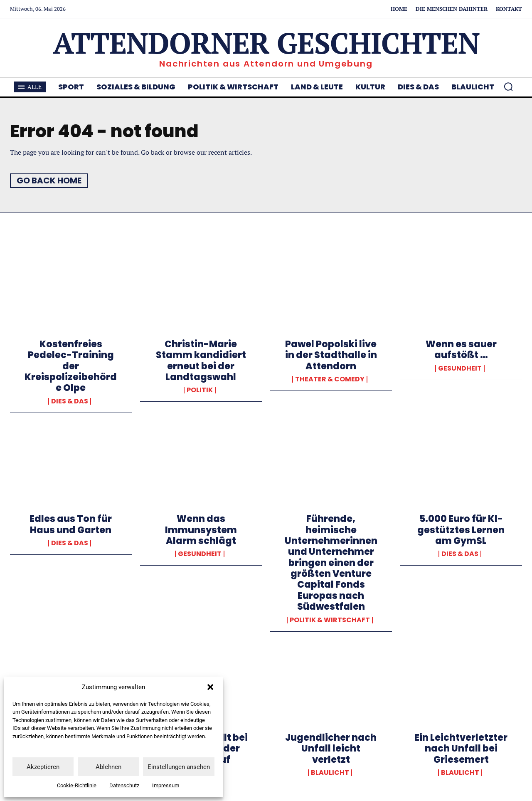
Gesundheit (460, 368)
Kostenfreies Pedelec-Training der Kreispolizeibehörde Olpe (71, 366)
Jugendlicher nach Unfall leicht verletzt (331, 749)
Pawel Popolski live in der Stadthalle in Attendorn (331, 355)
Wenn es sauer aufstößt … (461, 350)
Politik (200, 390)
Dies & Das (70, 401)
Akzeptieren (43, 767)
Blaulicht (330, 773)
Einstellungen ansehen (179, 767)
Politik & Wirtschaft (330, 620)
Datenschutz (124, 785)
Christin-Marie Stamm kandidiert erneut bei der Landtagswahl (201, 361)
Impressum (166, 785)
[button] (210, 687)
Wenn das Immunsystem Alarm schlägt (201, 530)
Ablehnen (108, 767)
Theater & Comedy (330, 379)
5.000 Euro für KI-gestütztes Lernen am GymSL (461, 530)
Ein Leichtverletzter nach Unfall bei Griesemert (461, 749)
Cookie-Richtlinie (77, 785)
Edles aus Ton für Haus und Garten (71, 524)
